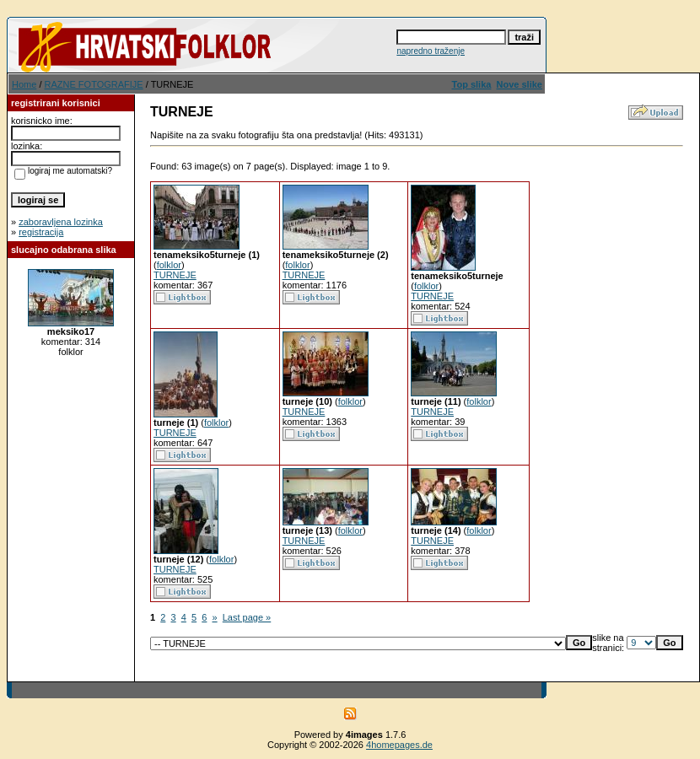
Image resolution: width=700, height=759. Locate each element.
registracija (41, 232)
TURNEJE (175, 275)
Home (24, 84)
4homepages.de (399, 745)
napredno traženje (431, 51)
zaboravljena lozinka (61, 222)
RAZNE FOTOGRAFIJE (94, 84)
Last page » (247, 617)
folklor (169, 265)
